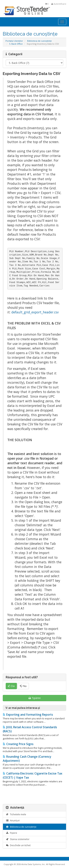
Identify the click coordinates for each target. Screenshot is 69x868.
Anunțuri (13, 820)
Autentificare (59, 4)
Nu (23, 686)
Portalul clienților (14, 41)
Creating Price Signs (18, 744)
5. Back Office (16, 44)
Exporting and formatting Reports (28, 715)
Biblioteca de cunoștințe (39, 41)
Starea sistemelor (18, 839)
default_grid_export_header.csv (35, 312)
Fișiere (11, 833)
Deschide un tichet (18, 845)
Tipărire (35, 698)
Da (11, 686)
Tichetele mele (16, 814)
